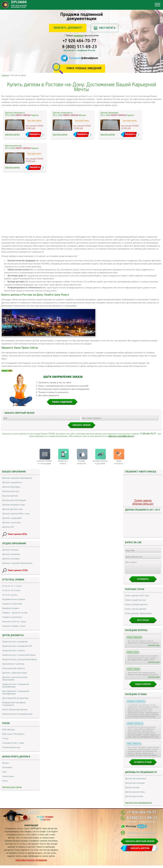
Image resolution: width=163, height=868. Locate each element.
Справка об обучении (12, 604)
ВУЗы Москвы (8, 730)
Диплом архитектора (135, 794)
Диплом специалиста (12, 482)
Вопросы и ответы (63, 462)
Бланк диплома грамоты (14, 668)
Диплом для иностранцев (14, 500)
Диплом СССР (8, 527)
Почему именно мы (11, 747)
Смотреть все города (12, 787)
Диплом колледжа (11, 559)
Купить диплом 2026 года (137, 598)
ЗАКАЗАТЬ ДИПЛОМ (140, 851)
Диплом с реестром (11, 523)
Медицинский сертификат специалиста (14, 704)
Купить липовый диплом (136, 607)
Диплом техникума (11, 554)
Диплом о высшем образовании (17, 478)
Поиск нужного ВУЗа (17, 534)
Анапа (5, 781)
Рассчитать (107, 28)
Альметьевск (8, 776)
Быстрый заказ (34, 121)
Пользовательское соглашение (31, 863)
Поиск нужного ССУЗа (18, 570)
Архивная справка (11, 608)
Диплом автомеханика (136, 781)
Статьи (5, 739)
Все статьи (143, 623)
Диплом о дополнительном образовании (15, 679)
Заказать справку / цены (14, 626)
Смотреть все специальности (138, 805)
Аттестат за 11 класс (12, 586)
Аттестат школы (10, 595)
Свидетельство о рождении (15, 642)
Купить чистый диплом (136, 611)
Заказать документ (68, 28)
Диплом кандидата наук (14, 505)
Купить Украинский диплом (15, 710)
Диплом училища (10, 550)
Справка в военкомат (12, 617)
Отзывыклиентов (81, 462)
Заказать (35, 134)
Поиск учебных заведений (84, 68)
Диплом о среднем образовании (17, 563)
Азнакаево (7, 767)
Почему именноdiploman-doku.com (143, 502)
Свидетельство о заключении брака (19, 655)
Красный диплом (10, 496)
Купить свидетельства (135, 603)
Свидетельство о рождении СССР (17, 646)
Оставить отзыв (143, 765)
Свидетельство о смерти (14, 651)
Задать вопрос (143, 687)
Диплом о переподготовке (15, 673)
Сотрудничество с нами (13, 743)
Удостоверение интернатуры (15, 698)
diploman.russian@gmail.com (121, 436)
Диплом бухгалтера (134, 799)
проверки (79, 36)
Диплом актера (132, 790)
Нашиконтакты (119, 462)
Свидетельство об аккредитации (17, 714)
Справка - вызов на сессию (15, 613)
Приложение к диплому (13, 664)
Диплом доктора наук (12, 509)
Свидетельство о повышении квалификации (16, 686)
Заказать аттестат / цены (14, 622)
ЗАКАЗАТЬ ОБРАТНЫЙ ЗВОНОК (140, 844)
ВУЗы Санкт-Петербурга (13, 734)
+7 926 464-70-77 (79, 41)
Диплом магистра (10, 491)
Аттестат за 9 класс (11, 590)
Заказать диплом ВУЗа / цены (16, 514)
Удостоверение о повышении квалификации (16, 692)
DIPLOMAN (28, 815)
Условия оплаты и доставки (100, 462)
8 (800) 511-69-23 (79, 47)
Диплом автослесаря (135, 786)
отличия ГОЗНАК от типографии (44, 462)
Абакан (6, 763)
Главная (5, 75)
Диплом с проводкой (12, 518)
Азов (4, 772)
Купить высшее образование (138, 616)
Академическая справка (14, 599)
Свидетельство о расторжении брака (20, 659)
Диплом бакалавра (11, 487)
